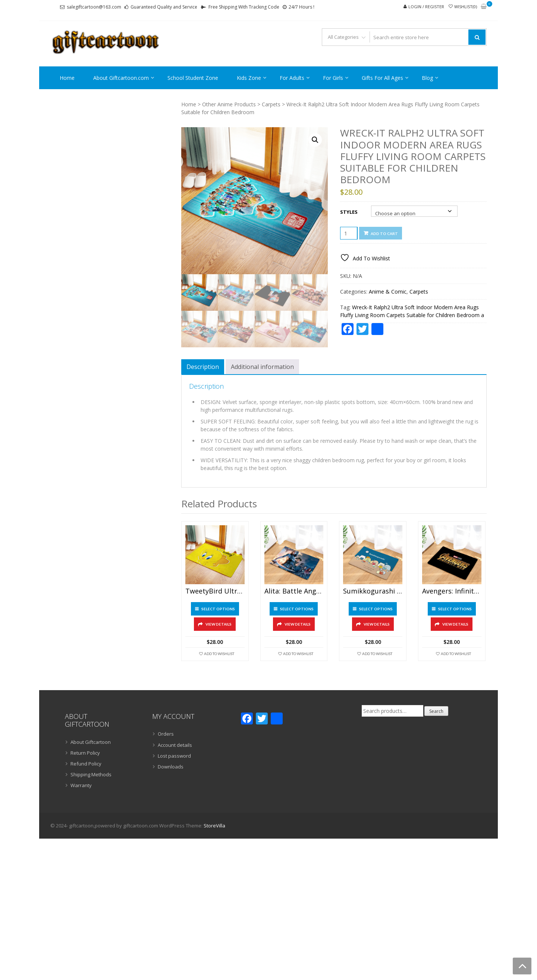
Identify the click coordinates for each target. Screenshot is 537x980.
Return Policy (85, 753)
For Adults (292, 78)
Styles (349, 212)
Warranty (81, 785)
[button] (315, 140)
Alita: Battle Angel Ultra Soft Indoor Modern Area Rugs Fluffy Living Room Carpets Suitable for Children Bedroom (294, 591)
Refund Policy (86, 764)
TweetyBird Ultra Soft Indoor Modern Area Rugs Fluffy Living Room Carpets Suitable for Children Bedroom (215, 591)
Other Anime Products (229, 104)
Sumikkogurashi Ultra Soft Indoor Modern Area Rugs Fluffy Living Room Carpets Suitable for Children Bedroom (373, 591)
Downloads (171, 767)
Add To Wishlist (219, 654)
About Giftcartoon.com (121, 78)
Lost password (174, 756)
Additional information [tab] (262, 367)
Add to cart (384, 234)
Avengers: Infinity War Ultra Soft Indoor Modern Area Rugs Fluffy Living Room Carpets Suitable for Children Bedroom (452, 591)
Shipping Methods (91, 774)
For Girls (333, 78)
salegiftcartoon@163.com (94, 7)
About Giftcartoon (91, 742)
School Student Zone (193, 78)
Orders (166, 734)
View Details (219, 624)
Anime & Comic (388, 292)
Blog (427, 78)
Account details (175, 745)
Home (67, 78)
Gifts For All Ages (382, 78)
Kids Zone (249, 78)
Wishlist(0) (466, 7)
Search (436, 711)
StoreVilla (214, 826)
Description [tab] (203, 367)
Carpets (271, 104)
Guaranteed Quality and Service (164, 7)
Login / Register (426, 7)
